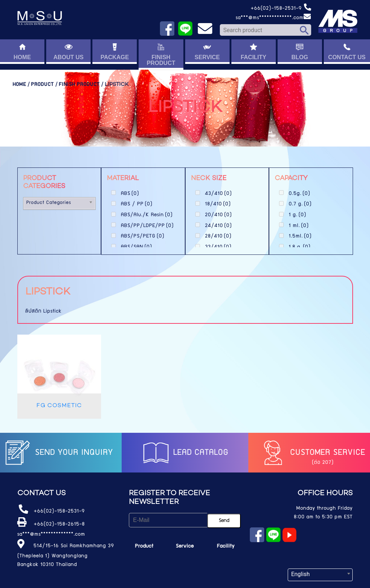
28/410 (218, 236)
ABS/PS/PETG (143, 236)
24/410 (219, 226)
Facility (226, 546)
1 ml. (299, 226)
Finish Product (79, 85)
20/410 (219, 215)
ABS (130, 194)
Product (42, 85)
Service (185, 546)
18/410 (218, 204)
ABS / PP (137, 204)
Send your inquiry (58, 453)
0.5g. (300, 194)
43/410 (219, 194)
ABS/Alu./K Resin (147, 215)
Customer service (312, 453)
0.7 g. (300, 204)
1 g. (298, 215)
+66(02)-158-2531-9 (281, 9)
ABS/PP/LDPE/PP (147, 226)
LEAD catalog (185, 453)
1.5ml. (300, 236)
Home (19, 85)
